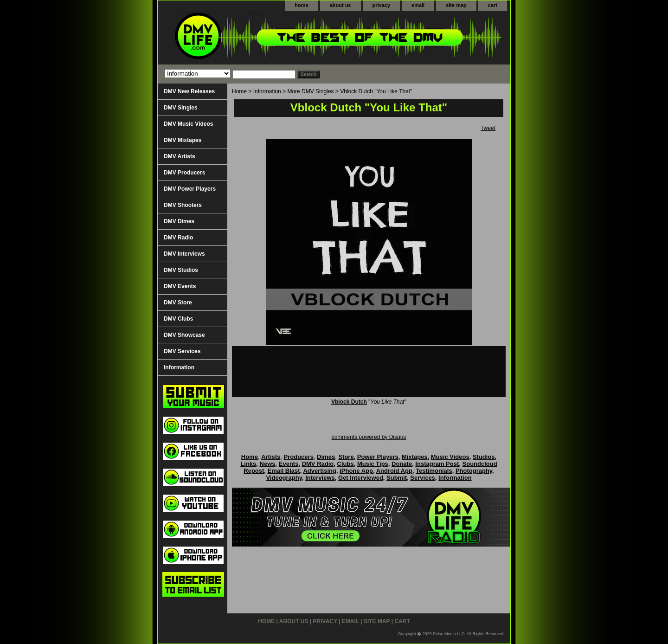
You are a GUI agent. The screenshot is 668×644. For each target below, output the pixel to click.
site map (456, 5)
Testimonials (434, 471)
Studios (484, 457)
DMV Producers (184, 173)
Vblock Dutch (349, 402)
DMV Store (178, 303)
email (418, 5)
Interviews (320, 478)
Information (267, 91)
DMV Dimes (179, 221)
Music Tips (373, 464)
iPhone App (356, 471)
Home (239, 91)
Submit (397, 478)
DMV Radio (178, 238)
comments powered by (369, 437)
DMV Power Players (190, 189)
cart (493, 5)
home (301, 5)
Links (248, 464)
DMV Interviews (184, 254)
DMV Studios (181, 270)
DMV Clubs (178, 319)
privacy (382, 5)
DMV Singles (181, 108)
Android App (394, 471)
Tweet (488, 128)
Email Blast (284, 471)
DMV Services (182, 351)
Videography (284, 478)
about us (340, 5)
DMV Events (180, 286)
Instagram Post (437, 464)
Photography (474, 471)
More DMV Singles (310, 91)
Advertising (320, 471)
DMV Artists (180, 156)
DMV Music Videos (188, 124)
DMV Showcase (184, 335)
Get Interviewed (361, 478)
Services (423, 478)
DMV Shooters (183, 205)
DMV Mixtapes (183, 140)
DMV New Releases (189, 91)
